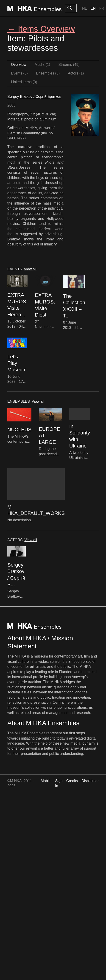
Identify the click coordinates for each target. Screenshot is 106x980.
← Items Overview (41, 29)
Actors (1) (76, 73)
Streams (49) (69, 65)
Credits (72, 781)
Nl (84, 8)
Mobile (46, 781)
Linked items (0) (24, 82)
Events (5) (19, 73)
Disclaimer (90, 781)
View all (30, 269)
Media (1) (42, 65)
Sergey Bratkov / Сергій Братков (34, 97)
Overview (19, 65)
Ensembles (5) (48, 73)
